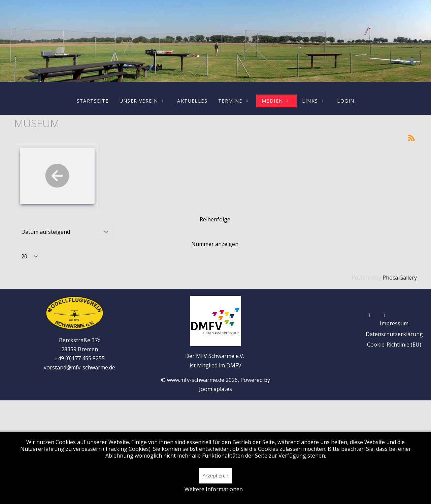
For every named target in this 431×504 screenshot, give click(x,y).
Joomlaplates (215, 389)
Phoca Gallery (400, 278)
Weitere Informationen (214, 489)
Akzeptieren (215, 476)
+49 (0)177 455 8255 (80, 358)
